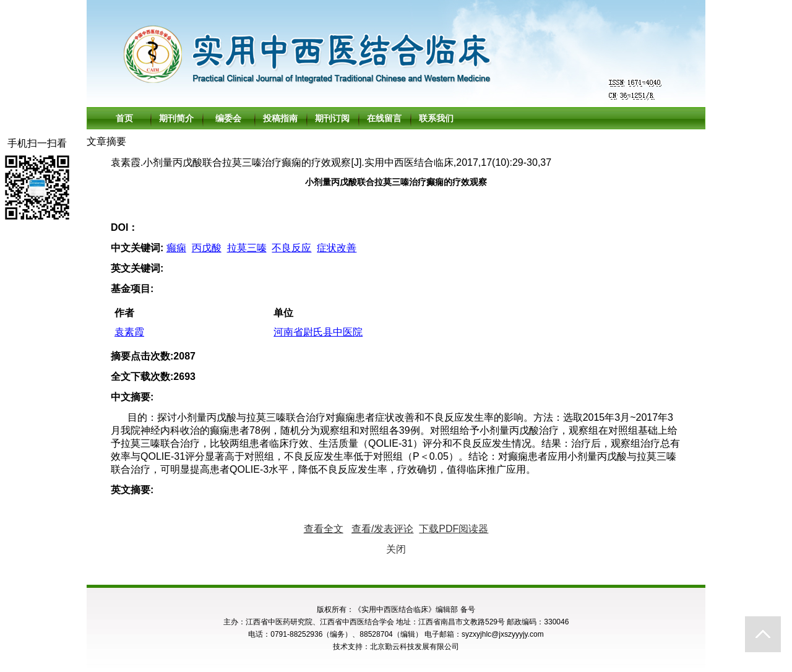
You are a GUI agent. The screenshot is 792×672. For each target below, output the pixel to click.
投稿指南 (280, 118)
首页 (124, 118)
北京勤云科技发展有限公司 (415, 647)
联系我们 (436, 118)
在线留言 (384, 118)
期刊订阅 (332, 118)
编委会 (228, 118)
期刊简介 (176, 118)
